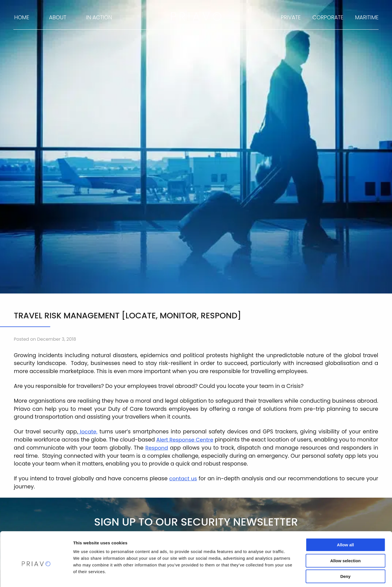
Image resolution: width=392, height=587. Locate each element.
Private (291, 17)
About (58, 17)
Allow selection (345, 536)
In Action (99, 17)
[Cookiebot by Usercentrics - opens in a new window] (36, 576)
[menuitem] (21, 18)
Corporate (328, 17)
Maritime (367, 17)
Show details (293, 576)
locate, (88, 432)
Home (22, 17)
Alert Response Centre (195, 440)
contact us (183, 479)
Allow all (346, 520)
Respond (187, 448)
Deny (346, 552)
